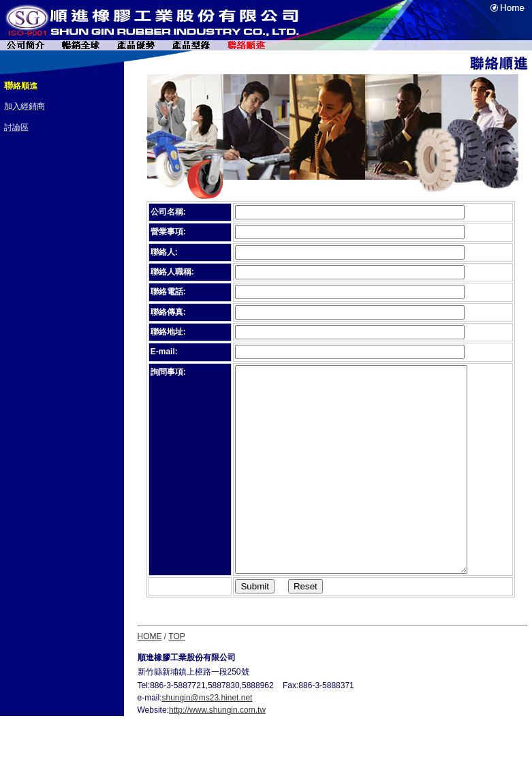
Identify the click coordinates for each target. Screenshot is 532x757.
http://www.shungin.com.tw (217, 751)
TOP (176, 677)
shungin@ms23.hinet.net (207, 739)
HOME (150, 677)
